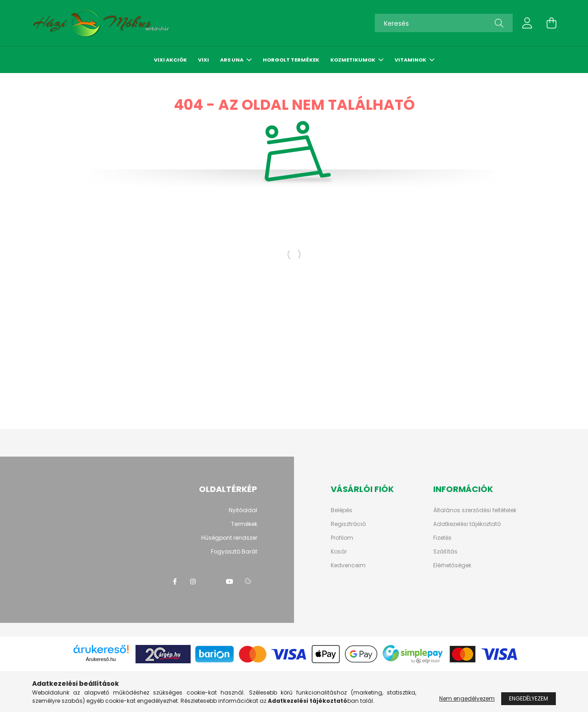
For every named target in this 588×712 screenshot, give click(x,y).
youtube (230, 582)
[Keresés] (444, 23)
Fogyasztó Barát (234, 551)
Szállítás (445, 552)
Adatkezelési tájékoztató (467, 524)
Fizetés (442, 538)
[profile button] (527, 23)
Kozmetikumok (353, 60)
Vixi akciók (170, 60)
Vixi (204, 60)
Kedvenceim (348, 565)
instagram (193, 582)
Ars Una (232, 60)
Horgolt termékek (291, 60)
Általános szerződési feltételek (475, 510)
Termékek (244, 524)
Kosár (339, 552)
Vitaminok (411, 60)
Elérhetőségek (452, 565)
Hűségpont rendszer (229, 538)
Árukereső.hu (101, 659)
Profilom (342, 538)
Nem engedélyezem (467, 698)
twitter (211, 582)
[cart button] (551, 23)
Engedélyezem (529, 698)
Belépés (342, 510)
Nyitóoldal (243, 510)
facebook (175, 582)
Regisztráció (348, 524)
